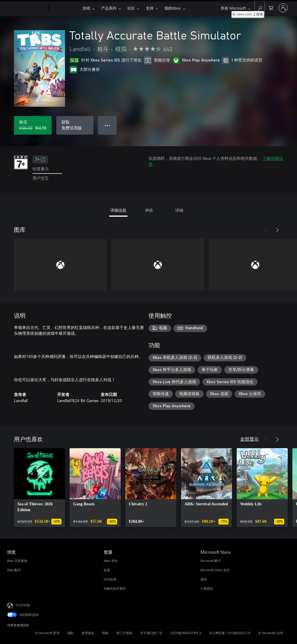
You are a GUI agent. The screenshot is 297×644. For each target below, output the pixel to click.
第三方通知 (124, 633)
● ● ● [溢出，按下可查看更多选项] (107, 125)
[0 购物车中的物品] (271, 7)
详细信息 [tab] (118, 210)
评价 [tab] (149, 210)
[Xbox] (65, 8)
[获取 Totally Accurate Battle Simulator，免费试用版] (75, 125)
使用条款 (88, 633)
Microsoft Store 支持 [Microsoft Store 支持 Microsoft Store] (215, 570)
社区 (131, 8)
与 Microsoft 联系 (47, 633)
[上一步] (266, 230)
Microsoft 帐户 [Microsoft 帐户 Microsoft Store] (211, 561)
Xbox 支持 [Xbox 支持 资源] (111, 561)
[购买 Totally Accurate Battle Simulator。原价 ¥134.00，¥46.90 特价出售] (33, 125)
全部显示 (249, 439)
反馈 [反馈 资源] (107, 570)
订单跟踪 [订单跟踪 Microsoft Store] (207, 588)
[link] (39, 488)
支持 (150, 8)
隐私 (70, 633)
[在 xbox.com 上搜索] (260, 7)
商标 (105, 633)
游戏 (86, 8)
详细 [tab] (179, 210)
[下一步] (277, 230)
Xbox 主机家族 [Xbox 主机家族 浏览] (17, 561)
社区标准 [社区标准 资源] (110, 579)
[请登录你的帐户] (283, 8)
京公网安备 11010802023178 (230, 633)
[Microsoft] (27, 8)
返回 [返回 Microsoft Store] (204, 579)
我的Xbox (173, 8)
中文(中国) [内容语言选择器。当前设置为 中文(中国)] (23, 605)
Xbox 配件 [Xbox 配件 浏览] (14, 570)
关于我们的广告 (151, 633)
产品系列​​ (109, 8)
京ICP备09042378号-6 (186, 633)
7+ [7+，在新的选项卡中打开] (40, 160)
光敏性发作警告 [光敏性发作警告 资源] (115, 588)
